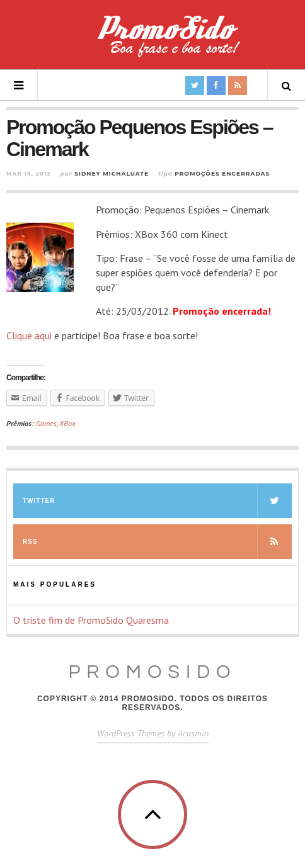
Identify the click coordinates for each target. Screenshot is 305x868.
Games (46, 423)
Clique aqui (29, 335)
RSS (157, 542)
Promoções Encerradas (222, 173)
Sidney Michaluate (112, 173)
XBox (67, 423)
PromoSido (152, 672)
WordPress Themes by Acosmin (153, 733)
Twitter (157, 501)
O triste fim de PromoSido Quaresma (91, 620)
